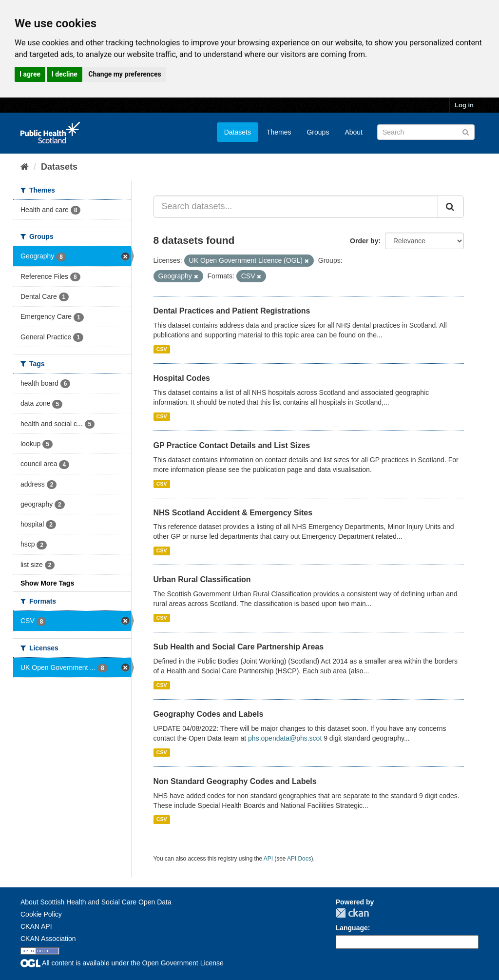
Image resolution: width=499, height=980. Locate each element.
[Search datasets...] (296, 207)
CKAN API (36, 926)
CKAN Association (48, 939)
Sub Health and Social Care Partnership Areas (239, 647)
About (354, 132)
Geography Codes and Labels (209, 714)
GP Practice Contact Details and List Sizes (232, 445)
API (268, 859)
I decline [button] (65, 74)
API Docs (299, 859)
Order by (364, 241)
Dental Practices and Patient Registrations (232, 311)
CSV (162, 349)
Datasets (238, 132)
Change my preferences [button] (125, 74)
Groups (318, 132)
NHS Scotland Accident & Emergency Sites (233, 513)
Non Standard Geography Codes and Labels (235, 781)
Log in (464, 105)
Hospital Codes (182, 378)
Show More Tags (47, 583)
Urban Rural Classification (202, 579)
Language (352, 928)
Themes (279, 132)
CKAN (352, 913)
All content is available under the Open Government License (122, 963)
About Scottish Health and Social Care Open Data (96, 902)
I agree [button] (30, 74)
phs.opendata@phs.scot (285, 738)
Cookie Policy (41, 914)
